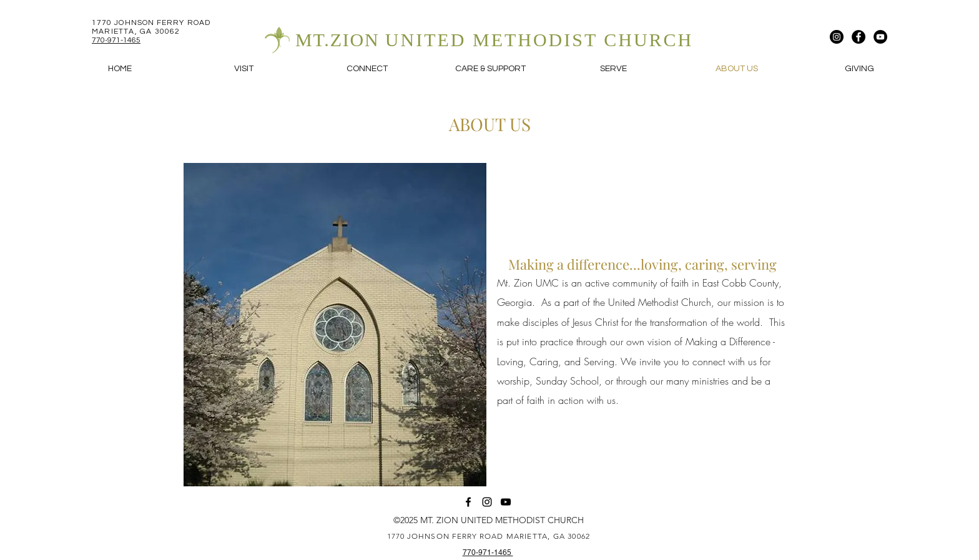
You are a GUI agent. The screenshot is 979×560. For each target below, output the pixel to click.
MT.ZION (340, 40)
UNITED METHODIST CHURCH (539, 40)
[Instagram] (837, 37)
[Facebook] (858, 37)
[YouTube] (880, 37)
